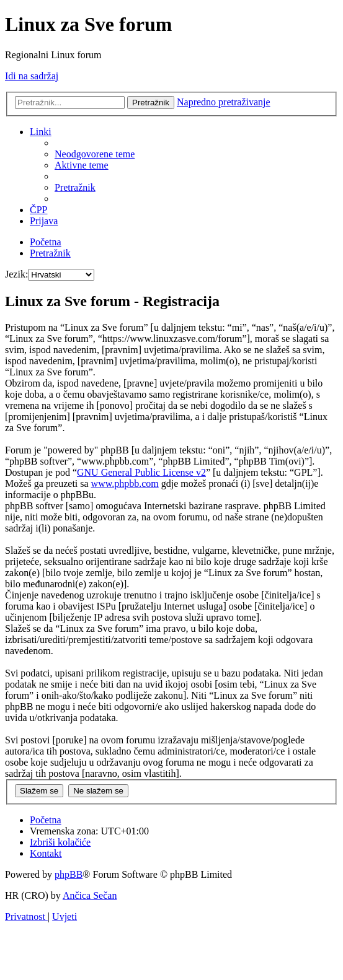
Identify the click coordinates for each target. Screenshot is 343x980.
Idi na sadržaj (32, 76)
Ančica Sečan (90, 895)
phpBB (69, 874)
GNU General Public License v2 (141, 472)
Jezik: (16, 274)
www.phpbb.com (125, 483)
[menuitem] (95, 154)
